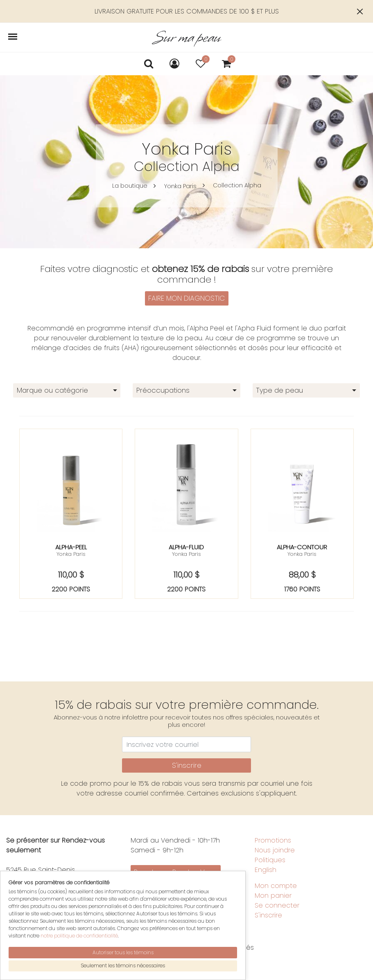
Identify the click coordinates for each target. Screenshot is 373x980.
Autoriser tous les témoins (123, 965)
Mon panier (273, 896)
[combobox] (67, 390)
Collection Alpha (237, 185)
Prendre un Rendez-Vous (175, 872)
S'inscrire (187, 765)
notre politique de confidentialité (79, 948)
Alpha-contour (302, 547)
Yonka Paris (180, 186)
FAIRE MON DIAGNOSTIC (186, 298)
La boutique (130, 186)
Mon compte (276, 886)
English (266, 870)
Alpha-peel (71, 547)
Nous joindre (275, 850)
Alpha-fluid (186, 547)
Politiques (270, 860)
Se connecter (277, 905)
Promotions (273, 840)
